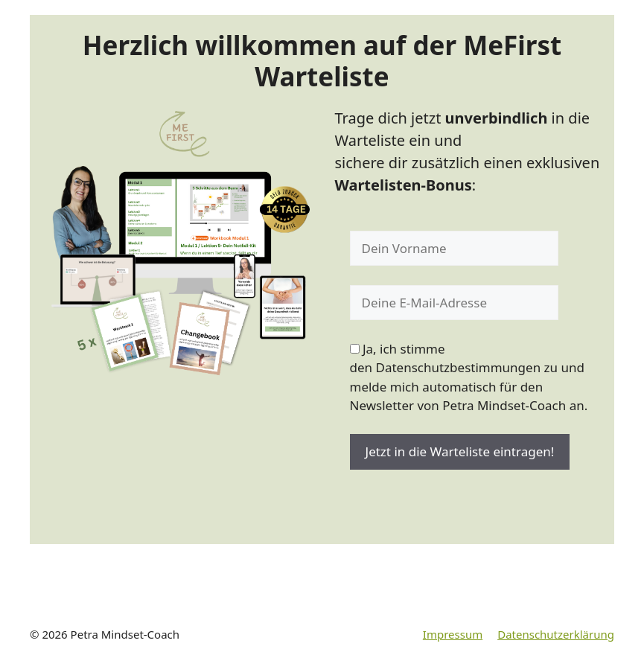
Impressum (453, 634)
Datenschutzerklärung (556, 634)
